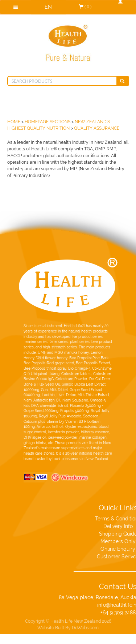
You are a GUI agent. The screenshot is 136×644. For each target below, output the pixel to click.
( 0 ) (85, 7)
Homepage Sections (48, 122)
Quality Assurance (97, 128)
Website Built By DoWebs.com (68, 622)
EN (48, 7)
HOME (14, 122)
